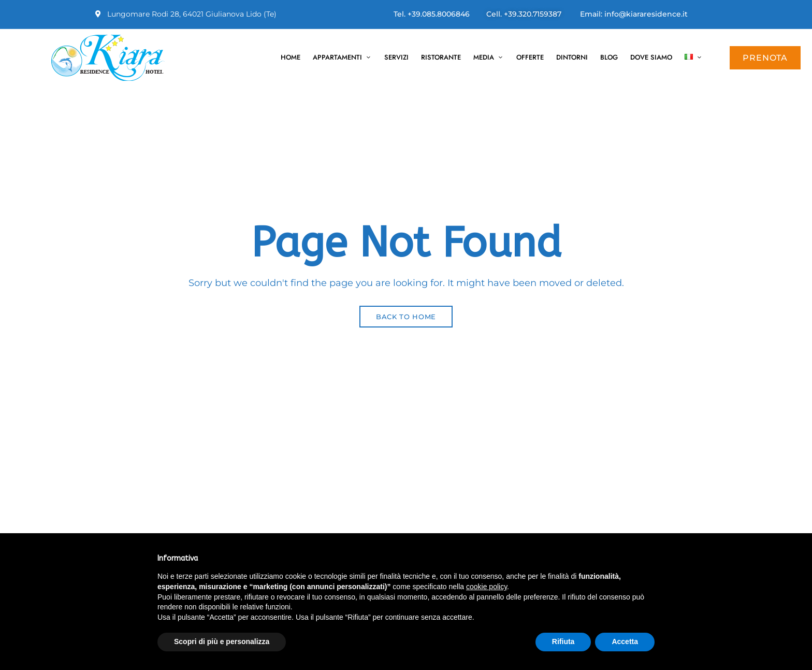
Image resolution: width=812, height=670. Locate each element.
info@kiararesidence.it (646, 14)
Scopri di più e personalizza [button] (222, 642)
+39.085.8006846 (439, 14)
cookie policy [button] (487, 587)
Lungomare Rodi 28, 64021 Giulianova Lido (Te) (186, 14)
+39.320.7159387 (533, 14)
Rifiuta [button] (563, 642)
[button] (765, 58)
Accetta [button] (625, 642)
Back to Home (406, 317)
